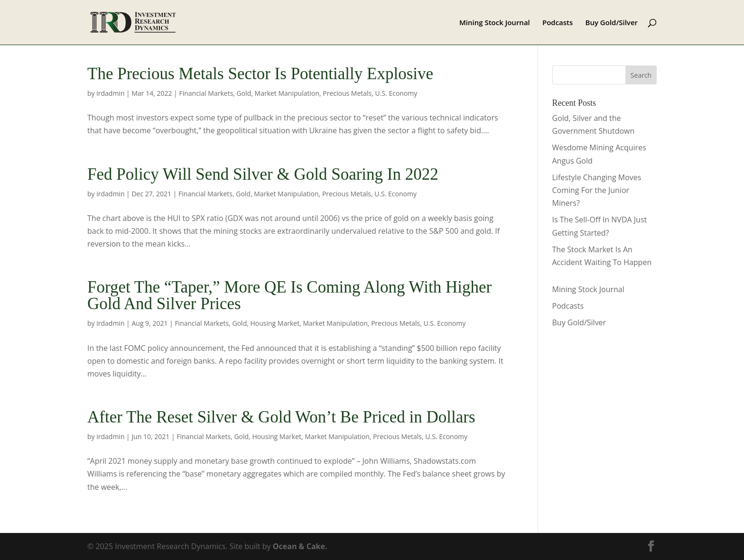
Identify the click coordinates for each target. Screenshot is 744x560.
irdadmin (110, 93)
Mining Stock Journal (495, 23)
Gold (244, 93)
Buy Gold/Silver (612, 23)
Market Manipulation (287, 93)
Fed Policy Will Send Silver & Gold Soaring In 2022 (263, 174)
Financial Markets (206, 93)
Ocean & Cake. (300, 546)
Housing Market (275, 323)
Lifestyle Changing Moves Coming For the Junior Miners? (597, 190)
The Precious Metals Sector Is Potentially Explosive (260, 74)
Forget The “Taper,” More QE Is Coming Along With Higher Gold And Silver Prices (289, 295)
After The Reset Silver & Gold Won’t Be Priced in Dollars (281, 417)
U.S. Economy (396, 93)
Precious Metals (347, 93)
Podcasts (558, 23)
